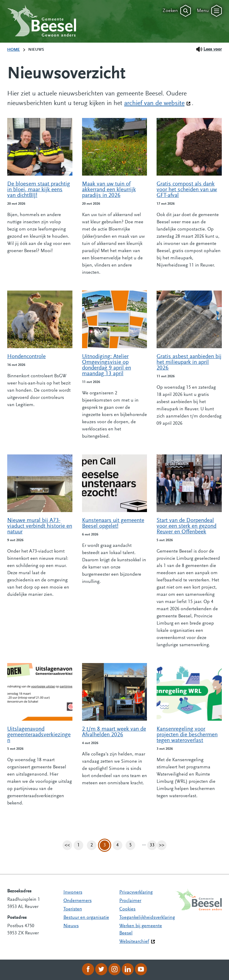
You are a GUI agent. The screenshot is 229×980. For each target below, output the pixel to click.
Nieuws (71, 926)
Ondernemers (78, 901)
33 (153, 845)
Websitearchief (134, 942)
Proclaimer (130, 901)
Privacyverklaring (136, 892)
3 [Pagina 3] (105, 845)
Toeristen (73, 909)
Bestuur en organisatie (86, 918)
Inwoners (73, 892)
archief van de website (157, 103)
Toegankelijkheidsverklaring (147, 918)
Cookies (127, 909)
